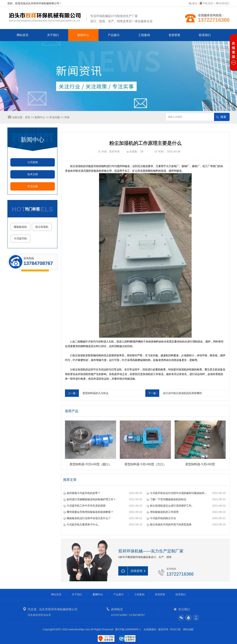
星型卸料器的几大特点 (96, 393)
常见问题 (55, 117)
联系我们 (224, 3)
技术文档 (33, 174)
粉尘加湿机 (42, 227)
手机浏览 (208, 3)
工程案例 (144, 35)
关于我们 (53, 35)
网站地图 (188, 629)
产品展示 (114, 35)
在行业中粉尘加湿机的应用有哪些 (182, 393)
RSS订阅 (175, 629)
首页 (28, 117)
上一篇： (73, 393)
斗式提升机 (20, 238)
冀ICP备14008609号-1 (128, 629)
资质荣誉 (174, 35)
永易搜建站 (150, 629)
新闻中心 (83, 35)
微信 (195, 3)
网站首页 (23, 35)
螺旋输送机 (20, 227)
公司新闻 (33, 162)
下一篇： (153, 393)
